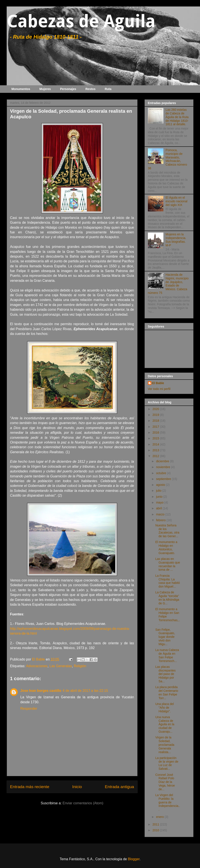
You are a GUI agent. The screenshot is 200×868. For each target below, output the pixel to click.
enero (160, 817)
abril (159, 508)
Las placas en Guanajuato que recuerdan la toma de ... (168, 564)
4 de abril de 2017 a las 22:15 (85, 691)
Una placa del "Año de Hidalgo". (164, 708)
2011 (156, 824)
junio (160, 497)
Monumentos (21, 89)
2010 (156, 830)
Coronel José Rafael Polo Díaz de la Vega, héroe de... (165, 782)
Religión (80, 666)
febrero (161, 520)
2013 (156, 450)
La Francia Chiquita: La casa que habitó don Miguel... (167, 581)
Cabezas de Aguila (81, 21)
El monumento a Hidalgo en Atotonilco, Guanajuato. (166, 547)
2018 (156, 421)
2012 (156, 456)
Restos (91, 89)
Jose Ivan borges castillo (41, 691)
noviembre (164, 467)
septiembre (164, 479)
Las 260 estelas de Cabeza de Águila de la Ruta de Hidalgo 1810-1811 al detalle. (177, 117)
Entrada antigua (119, 787)
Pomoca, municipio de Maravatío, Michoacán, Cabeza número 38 (167, 159)
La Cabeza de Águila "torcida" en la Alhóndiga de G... (167, 598)
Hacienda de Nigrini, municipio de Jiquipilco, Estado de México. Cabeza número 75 (168, 284)
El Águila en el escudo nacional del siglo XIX (176, 201)
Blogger (134, 859)
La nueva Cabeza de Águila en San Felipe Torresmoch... (167, 655)
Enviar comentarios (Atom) (83, 803)
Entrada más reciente (30, 787)
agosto (161, 485)
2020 (156, 409)
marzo (161, 514)
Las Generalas (61, 666)
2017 (156, 427)
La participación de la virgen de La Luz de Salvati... (167, 763)
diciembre (163, 461)
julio (159, 491)
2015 (156, 438)
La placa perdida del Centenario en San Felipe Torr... (167, 692)
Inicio (77, 787)
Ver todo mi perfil (159, 389)
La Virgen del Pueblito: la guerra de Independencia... (168, 802)
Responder (29, 709)
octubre (162, 473)
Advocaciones (37, 666)
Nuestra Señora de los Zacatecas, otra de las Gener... (167, 531)
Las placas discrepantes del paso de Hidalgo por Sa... (165, 674)
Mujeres (45, 89)
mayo (160, 502)
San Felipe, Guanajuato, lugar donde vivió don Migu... (165, 637)
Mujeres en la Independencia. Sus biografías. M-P (176, 240)
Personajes (68, 89)
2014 (156, 444)
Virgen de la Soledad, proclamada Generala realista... (165, 745)
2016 (156, 432)
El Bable (158, 383)
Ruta (108, 89)
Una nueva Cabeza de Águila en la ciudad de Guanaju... (165, 724)
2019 (156, 415)
